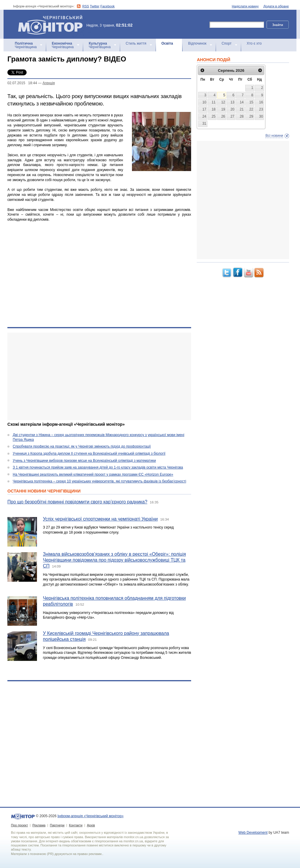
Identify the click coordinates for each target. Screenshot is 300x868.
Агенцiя (49, 83)
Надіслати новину (245, 6)
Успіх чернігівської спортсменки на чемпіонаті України (100, 519)
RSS (86, 6)
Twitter (95, 6)
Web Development (253, 833)
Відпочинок (197, 43)
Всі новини (274, 136)
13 (232, 102)
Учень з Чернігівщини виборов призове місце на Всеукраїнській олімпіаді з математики (84, 461)
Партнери (57, 825)
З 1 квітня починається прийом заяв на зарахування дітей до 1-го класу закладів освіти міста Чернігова (98, 467)
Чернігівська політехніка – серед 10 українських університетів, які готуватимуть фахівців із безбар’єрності (99, 481)
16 (261, 102)
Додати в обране (276, 6)
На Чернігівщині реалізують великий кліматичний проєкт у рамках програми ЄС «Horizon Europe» (93, 474)
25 (213, 116)
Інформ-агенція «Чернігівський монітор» (52, 24)
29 (251, 116)
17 (204, 109)
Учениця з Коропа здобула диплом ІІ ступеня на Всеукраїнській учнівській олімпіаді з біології (89, 453)
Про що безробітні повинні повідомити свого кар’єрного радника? (77, 502)
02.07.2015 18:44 (22, 83)
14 (242, 102)
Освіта (167, 43)
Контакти (76, 825)
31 (204, 123)
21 (242, 109)
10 (204, 102)
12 (223, 102)
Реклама (39, 825)
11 (213, 102)
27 (232, 116)
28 (242, 116)
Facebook (107, 6)
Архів (91, 825)
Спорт (227, 43)
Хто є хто (254, 43)
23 (261, 109)
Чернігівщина (26, 45)
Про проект (19, 825)
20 (232, 109)
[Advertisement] (95, 376)
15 (251, 102)
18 (213, 109)
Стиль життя (136, 43)
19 (223, 109)
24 (204, 116)
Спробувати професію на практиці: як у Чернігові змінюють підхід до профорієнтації (82, 446)
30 (261, 116)
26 (223, 116)
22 (251, 109)
